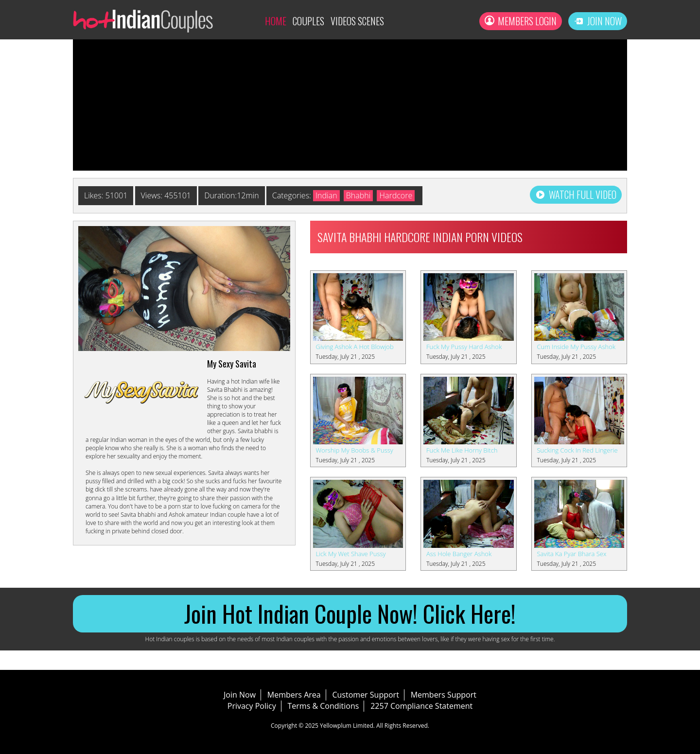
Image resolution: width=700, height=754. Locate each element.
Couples (308, 21)
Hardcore (396, 195)
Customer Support (365, 695)
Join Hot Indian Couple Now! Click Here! (350, 613)
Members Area (294, 695)
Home (276, 21)
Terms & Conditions (324, 706)
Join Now (598, 21)
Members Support (444, 695)
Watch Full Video (576, 194)
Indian (326, 195)
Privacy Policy (252, 706)
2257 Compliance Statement (421, 706)
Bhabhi (359, 195)
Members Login (521, 21)
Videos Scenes (357, 21)
